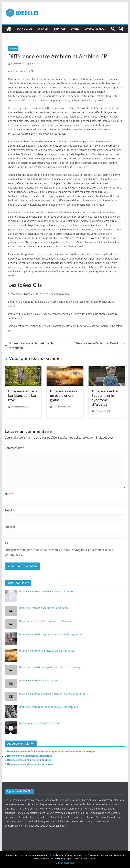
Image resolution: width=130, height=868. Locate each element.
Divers (75, 29)
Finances (60, 29)
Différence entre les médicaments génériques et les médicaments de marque (50, 751)
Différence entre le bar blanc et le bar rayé (23, 396)
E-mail (10, 510)
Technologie (24, 29)
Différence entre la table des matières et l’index (46, 591)
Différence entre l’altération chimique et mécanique (48, 707)
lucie (32, 64)
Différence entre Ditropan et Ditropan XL (29, 756)
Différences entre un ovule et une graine (64, 396)
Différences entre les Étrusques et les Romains (46, 621)
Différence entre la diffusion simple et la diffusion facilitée (52, 694)
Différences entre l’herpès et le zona (40, 723)
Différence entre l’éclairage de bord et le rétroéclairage (50, 667)
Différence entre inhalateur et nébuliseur (29, 760)
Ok (57, 863)
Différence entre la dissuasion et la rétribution (29, 346)
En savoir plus (67, 863)
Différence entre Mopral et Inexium (39, 680)
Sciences (43, 29)
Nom (9, 494)
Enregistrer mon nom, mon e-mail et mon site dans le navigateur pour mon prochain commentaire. (59, 552)
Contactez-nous (95, 29)
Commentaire (15, 448)
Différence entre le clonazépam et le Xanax (30, 764)
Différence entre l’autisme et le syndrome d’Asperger (105, 398)
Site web (10, 527)
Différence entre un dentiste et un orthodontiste (47, 651)
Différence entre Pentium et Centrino (99, 343)
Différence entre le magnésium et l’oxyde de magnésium (51, 634)
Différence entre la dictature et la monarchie (44, 608)
